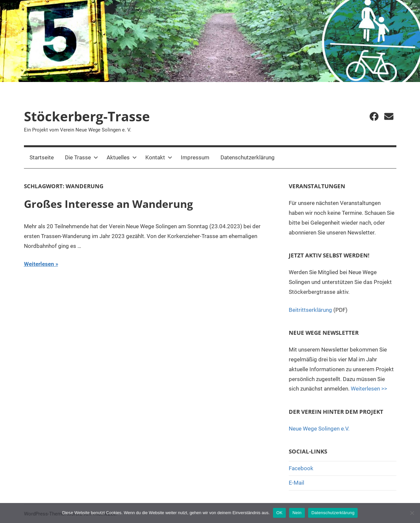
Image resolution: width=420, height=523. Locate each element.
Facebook (301, 468)
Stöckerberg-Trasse (87, 116)
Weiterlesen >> (369, 389)
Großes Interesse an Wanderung (108, 204)
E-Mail (296, 483)
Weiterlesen (39, 264)
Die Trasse (82, 157)
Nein (297, 513)
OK (279, 513)
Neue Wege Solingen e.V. (319, 429)
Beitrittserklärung (310, 310)
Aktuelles (122, 157)
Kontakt (159, 157)
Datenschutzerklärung (248, 157)
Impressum (195, 157)
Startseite (42, 157)
